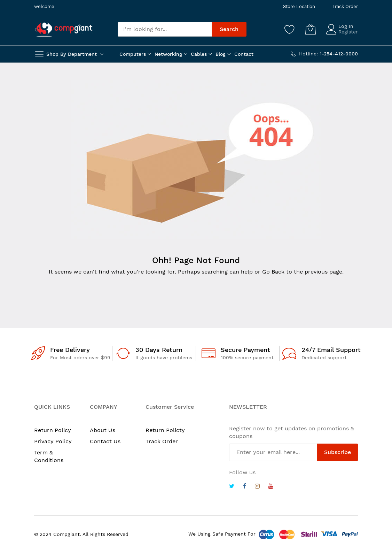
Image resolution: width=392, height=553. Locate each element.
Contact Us (105, 441)
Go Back (273, 272)
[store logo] (64, 29)
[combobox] (165, 29)
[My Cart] (311, 29)
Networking (168, 54)
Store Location (299, 6)
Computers (133, 54)
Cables (199, 54)
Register (348, 32)
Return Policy (53, 430)
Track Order (345, 6)
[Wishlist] (290, 29)
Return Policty (165, 430)
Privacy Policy (53, 441)
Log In (346, 26)
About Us (103, 430)
